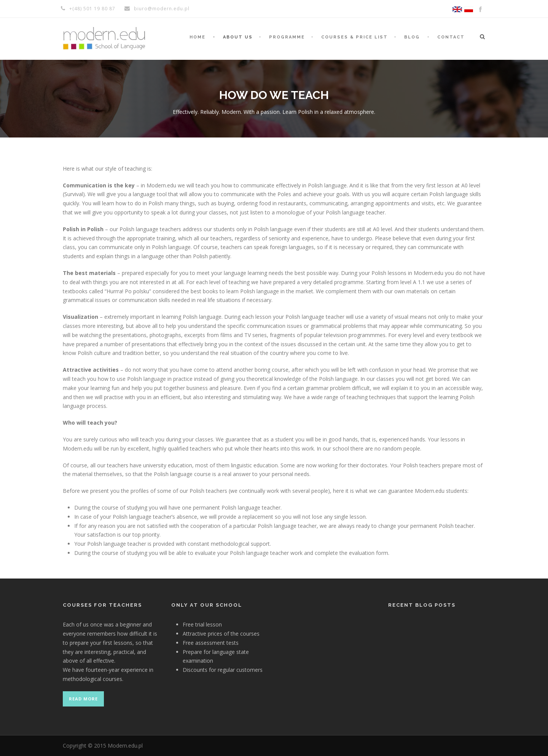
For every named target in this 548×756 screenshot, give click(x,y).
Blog (412, 37)
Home (198, 37)
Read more (83, 699)
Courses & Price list (354, 37)
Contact (451, 37)
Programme (287, 37)
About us (238, 37)
